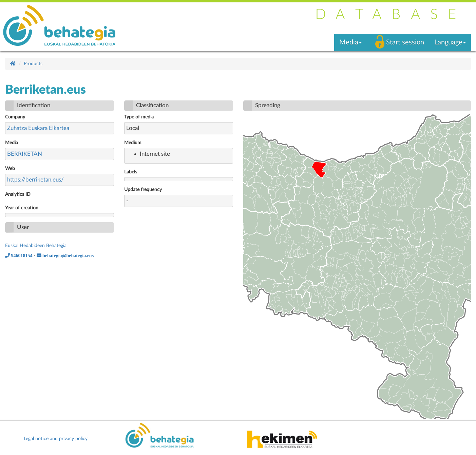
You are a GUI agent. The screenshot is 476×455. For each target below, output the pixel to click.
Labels (131, 172)
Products (33, 64)
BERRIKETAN (25, 154)
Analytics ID (18, 194)
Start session (405, 42)
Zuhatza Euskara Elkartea (38, 128)
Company (15, 117)
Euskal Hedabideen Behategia (36, 246)
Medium (133, 143)
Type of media (139, 117)
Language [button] (450, 42)
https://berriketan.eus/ (35, 180)
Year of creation (22, 208)
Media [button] (350, 42)
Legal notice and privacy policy (56, 439)
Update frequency (143, 190)
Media (12, 143)
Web (10, 169)
